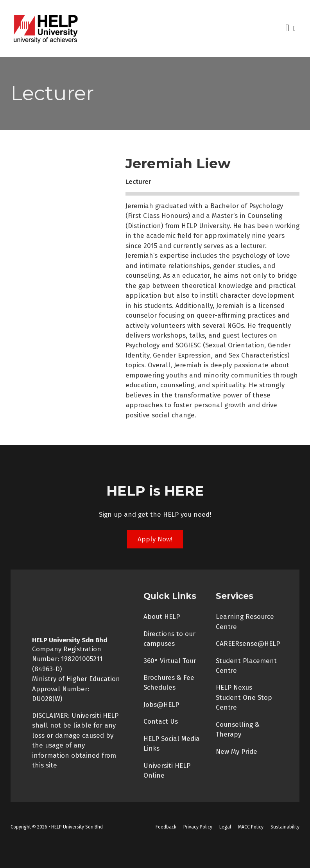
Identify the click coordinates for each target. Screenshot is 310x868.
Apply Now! (155, 539)
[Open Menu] (287, 28)
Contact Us (161, 721)
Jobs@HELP (161, 704)
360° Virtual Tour (170, 661)
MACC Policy (251, 827)
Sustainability (285, 827)
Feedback (166, 827)
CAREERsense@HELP (248, 643)
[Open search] (294, 28)
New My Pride (237, 751)
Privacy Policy (198, 827)
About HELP (162, 616)
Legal (225, 827)
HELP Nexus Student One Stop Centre (244, 697)
